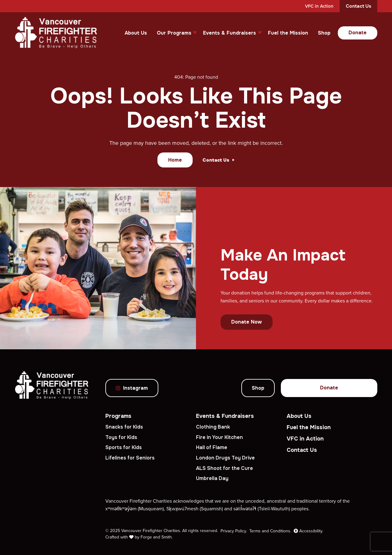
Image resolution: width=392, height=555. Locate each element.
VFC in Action (319, 6)
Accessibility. (308, 531)
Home (175, 160)
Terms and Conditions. (270, 531)
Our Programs (174, 33)
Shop (324, 33)
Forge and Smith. (157, 537)
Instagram (132, 388)
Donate (358, 33)
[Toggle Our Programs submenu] (195, 33)
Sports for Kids (124, 447)
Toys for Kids (121, 437)
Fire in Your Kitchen (219, 437)
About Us (136, 33)
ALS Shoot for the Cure (224, 468)
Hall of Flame (212, 447)
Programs (118, 416)
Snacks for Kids (124, 427)
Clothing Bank (213, 427)
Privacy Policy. (234, 531)
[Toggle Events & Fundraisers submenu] (260, 33)
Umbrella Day (212, 478)
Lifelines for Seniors (130, 458)
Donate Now (247, 322)
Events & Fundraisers (230, 33)
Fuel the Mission (288, 33)
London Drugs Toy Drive (225, 458)
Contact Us (358, 6)
